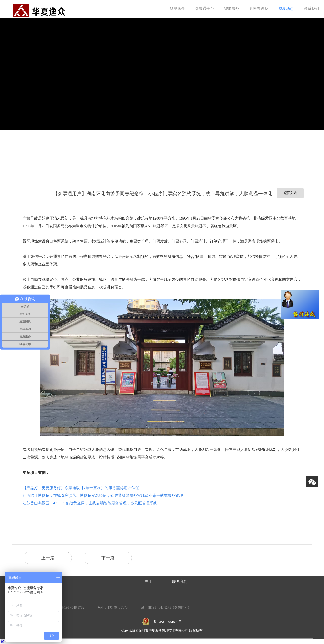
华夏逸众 (177, 8)
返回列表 (290, 193)
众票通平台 (204, 8)
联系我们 (311, 8)
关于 (148, 582)
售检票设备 (259, 8)
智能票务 (232, 8)
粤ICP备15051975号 (167, 622)
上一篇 (48, 558)
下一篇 (108, 558)
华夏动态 (286, 8)
